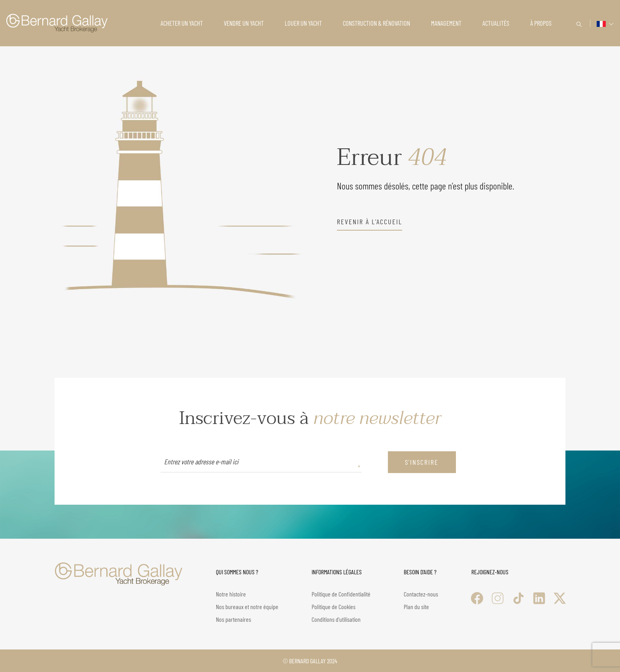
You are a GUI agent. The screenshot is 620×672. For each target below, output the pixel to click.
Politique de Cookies (334, 607)
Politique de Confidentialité (341, 594)
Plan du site (416, 607)
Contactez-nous (421, 594)
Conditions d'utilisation (336, 619)
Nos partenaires (233, 619)
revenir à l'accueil (370, 221)
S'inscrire (422, 462)
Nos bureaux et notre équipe (247, 607)
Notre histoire (231, 594)
